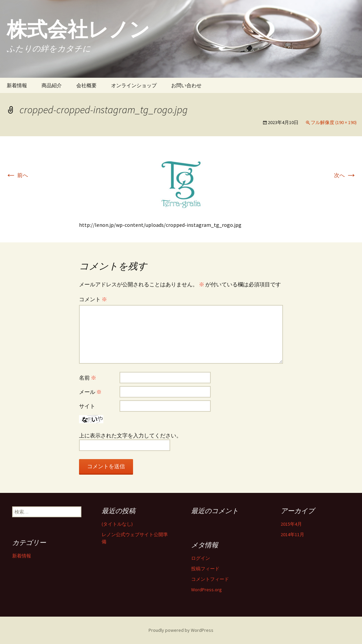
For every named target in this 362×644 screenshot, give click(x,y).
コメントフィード (210, 579)
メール (90, 392)
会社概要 (86, 85)
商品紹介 (52, 85)
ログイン (201, 558)
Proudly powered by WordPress (181, 630)
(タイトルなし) (117, 524)
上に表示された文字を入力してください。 (130, 435)
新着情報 (17, 85)
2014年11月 (292, 534)
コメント (93, 299)
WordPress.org (206, 590)
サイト (87, 406)
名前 (88, 378)
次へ (345, 175)
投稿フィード (205, 569)
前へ (17, 175)
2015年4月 (291, 524)
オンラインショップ (134, 85)
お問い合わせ (186, 85)
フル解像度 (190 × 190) (334, 122)
